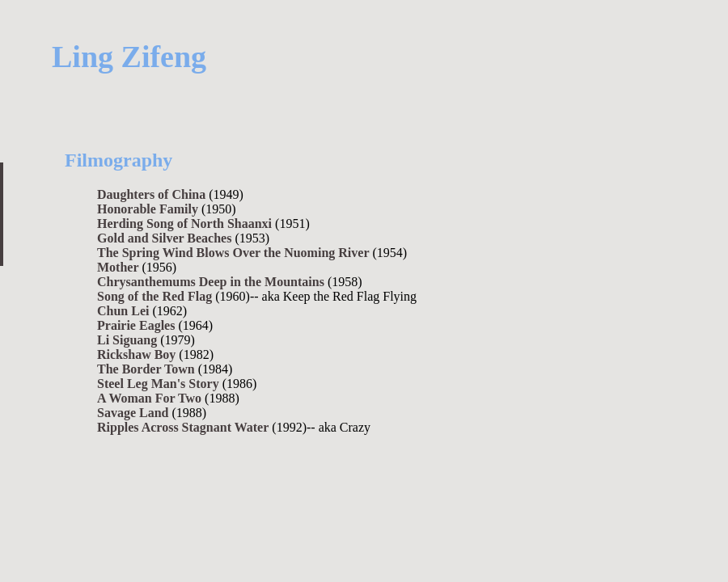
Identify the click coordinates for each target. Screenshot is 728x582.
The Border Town (146, 369)
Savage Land (133, 413)
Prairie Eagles (136, 325)
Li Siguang (127, 340)
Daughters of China (151, 194)
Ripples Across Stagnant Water (183, 427)
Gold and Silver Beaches (164, 238)
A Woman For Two (149, 398)
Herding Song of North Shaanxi (184, 224)
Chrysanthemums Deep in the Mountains (211, 282)
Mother (118, 267)
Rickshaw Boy (136, 354)
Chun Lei (123, 311)
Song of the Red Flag (154, 296)
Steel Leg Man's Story (158, 384)
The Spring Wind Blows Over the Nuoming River (233, 253)
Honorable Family (148, 209)
